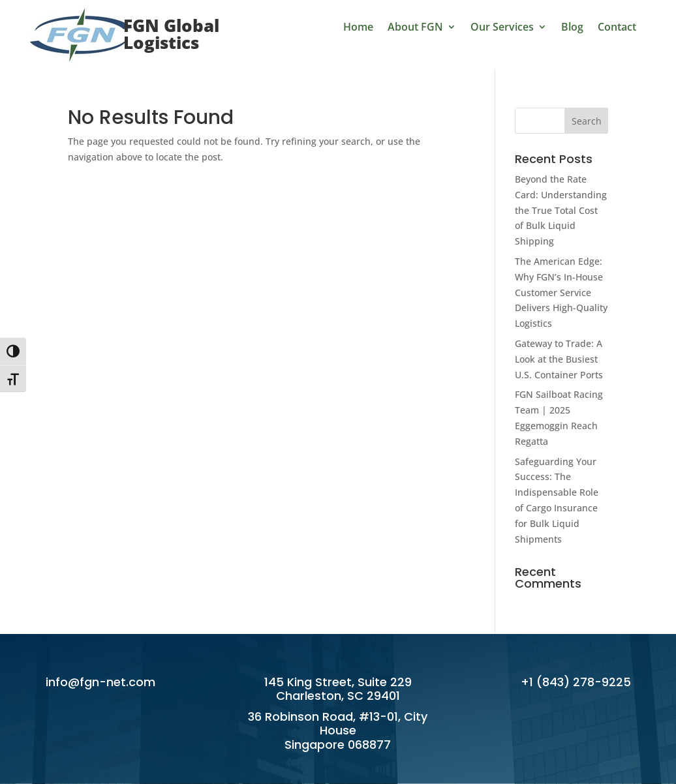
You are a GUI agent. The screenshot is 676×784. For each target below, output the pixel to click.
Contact (617, 28)
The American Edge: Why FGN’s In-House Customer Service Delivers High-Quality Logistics (561, 292)
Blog (572, 28)
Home (358, 28)
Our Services (502, 28)
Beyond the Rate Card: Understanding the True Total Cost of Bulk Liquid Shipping (561, 210)
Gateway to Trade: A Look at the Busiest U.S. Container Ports (559, 359)
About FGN (415, 28)
